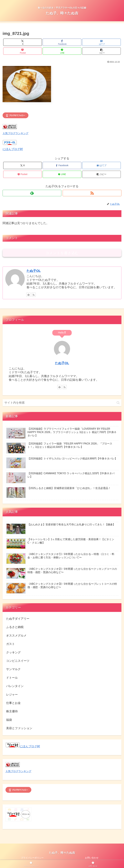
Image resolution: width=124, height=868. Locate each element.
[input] (62, 403)
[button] (101, 51)
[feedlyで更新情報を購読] (32, 193)
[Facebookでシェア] (62, 42)
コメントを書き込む (62, 253)
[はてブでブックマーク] (101, 42)
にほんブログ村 (13, 149)
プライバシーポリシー (32, 858)
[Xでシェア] (23, 42)
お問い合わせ (92, 858)
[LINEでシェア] (62, 51)
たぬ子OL (34, 271)
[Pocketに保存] (23, 51)
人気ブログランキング (15, 133)
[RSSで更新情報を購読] (92, 193)
